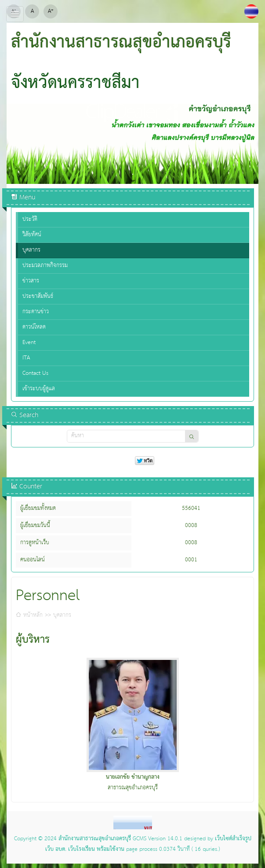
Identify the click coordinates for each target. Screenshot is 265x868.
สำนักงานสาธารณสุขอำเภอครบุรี (95, 839)
